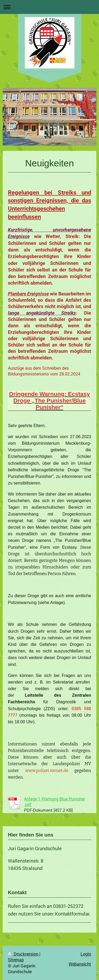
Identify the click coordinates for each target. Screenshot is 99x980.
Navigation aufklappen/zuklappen (49, 7)
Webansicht (80, 964)
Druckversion (24, 954)
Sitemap (16, 960)
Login (86, 954)
